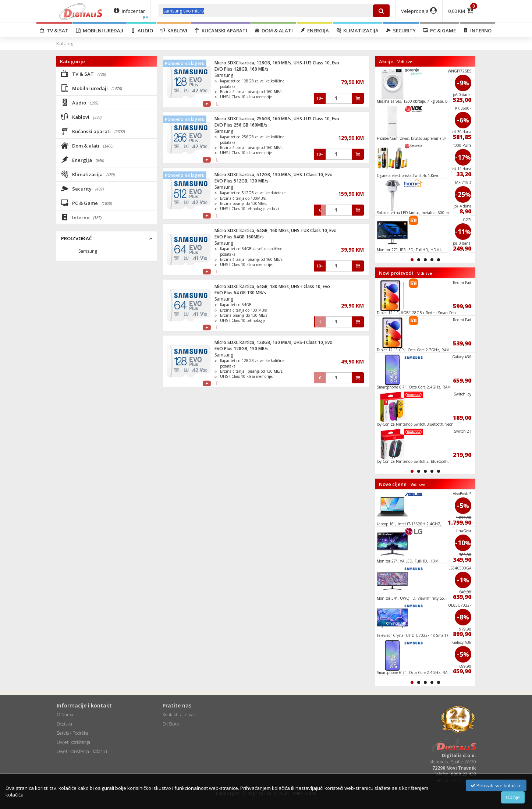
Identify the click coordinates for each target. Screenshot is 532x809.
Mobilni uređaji (100, 31)
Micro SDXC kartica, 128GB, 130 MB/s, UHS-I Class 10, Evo (274, 342)
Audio (142, 31)
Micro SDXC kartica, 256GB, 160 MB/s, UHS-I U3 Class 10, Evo (277, 119)
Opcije (513, 797)
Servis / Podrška (72, 733)
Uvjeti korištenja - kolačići (82, 751)
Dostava (64, 724)
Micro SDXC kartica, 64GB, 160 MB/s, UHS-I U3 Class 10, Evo (276, 230)
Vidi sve (405, 62)
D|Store (171, 724)
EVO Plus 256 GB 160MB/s (241, 125)
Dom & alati (274, 31)
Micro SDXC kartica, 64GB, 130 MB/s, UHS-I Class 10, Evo (272, 286)
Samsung (224, 75)
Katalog (65, 43)
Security (401, 31)
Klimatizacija (357, 31)
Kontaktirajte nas (179, 715)
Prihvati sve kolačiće (496, 785)
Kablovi (174, 31)
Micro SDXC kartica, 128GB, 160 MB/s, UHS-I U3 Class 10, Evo (277, 63)
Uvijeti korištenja (73, 742)
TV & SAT (54, 31)
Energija (315, 31)
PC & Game (439, 31)
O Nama (65, 715)
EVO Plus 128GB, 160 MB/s (242, 69)
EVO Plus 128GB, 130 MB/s (242, 349)
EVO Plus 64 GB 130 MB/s (240, 293)
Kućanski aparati (221, 31)
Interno (477, 31)
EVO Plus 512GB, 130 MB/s (242, 181)
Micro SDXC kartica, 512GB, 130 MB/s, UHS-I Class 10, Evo (274, 175)
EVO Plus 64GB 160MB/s (239, 237)
